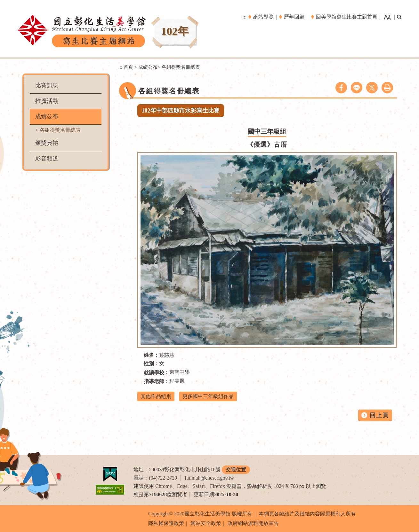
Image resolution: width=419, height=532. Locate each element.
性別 (149, 364)
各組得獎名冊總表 (60, 130)
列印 (387, 88)
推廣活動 (47, 101)
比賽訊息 (47, 85)
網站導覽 (263, 17)
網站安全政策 (206, 523)
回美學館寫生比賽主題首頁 (347, 17)
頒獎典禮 (47, 143)
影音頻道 (47, 159)
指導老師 (154, 381)
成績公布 (47, 116)
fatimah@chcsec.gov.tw (209, 478)
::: (244, 17)
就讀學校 (154, 373)
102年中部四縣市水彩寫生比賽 (181, 111)
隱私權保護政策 (166, 523)
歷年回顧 (294, 17)
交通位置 (236, 469)
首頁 (128, 67)
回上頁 (379, 415)
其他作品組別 (156, 396)
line (357, 88)
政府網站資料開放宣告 (253, 523)
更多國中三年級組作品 (208, 396)
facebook (341, 88)
